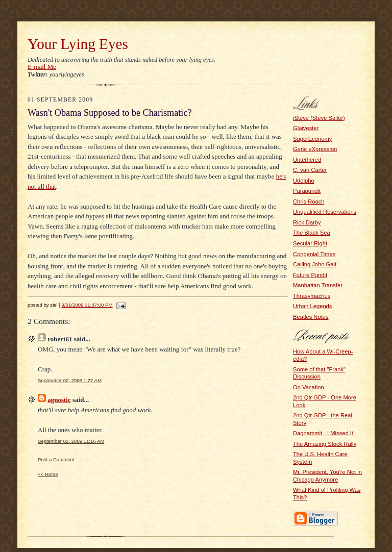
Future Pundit (310, 275)
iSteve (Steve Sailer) (319, 118)
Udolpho (304, 181)
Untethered (307, 160)
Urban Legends (312, 306)
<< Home (48, 474)
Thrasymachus (312, 296)
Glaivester (306, 128)
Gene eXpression (315, 149)
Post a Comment (56, 459)
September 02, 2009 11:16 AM (71, 441)
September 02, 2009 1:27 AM (70, 380)
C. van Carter (310, 170)
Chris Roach (309, 202)
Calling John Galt (315, 264)
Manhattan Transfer (318, 285)
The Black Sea (312, 233)
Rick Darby (307, 222)
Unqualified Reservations (325, 212)
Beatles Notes (311, 317)
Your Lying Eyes (78, 44)
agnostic (59, 400)
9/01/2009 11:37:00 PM (87, 305)
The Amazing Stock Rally (325, 444)
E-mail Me (42, 67)
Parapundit (307, 191)
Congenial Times (314, 254)
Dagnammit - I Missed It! (324, 433)
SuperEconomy (312, 139)
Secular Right (310, 243)
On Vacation (309, 387)
